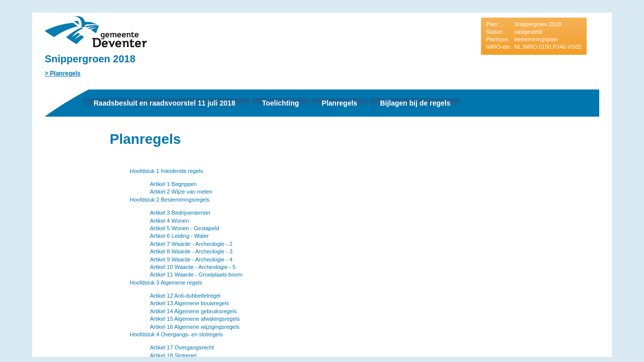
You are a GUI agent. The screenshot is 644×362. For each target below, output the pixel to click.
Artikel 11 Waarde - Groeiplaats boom (196, 275)
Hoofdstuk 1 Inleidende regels (167, 171)
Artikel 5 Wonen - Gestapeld (184, 228)
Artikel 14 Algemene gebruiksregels (193, 311)
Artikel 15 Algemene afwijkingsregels (195, 319)
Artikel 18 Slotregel (173, 355)
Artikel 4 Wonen (169, 221)
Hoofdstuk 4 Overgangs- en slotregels (176, 334)
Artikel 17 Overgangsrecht (182, 347)
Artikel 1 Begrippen (173, 184)
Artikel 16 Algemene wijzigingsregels (195, 327)
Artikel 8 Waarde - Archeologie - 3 (191, 251)
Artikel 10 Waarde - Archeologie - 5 (193, 267)
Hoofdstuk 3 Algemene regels (166, 283)
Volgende (51, 185)
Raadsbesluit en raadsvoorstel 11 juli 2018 (165, 103)
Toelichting (281, 103)
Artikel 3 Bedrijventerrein (180, 213)
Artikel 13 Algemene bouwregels (189, 303)
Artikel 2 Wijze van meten (181, 192)
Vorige (51, 169)
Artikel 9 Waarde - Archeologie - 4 (191, 259)
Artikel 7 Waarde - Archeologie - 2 (191, 244)
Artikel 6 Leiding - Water (179, 236)
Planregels (65, 73)
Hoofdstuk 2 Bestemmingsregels (170, 200)
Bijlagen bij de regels (415, 103)
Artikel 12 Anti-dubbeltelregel (185, 296)
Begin (51, 154)
